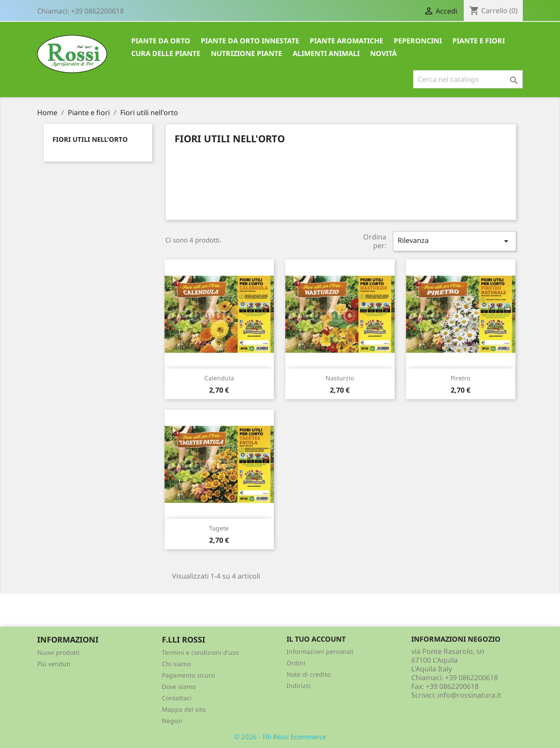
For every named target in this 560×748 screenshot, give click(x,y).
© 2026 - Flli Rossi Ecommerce (280, 737)
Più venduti (54, 664)
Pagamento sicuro (188, 675)
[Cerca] (468, 79)
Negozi (172, 721)
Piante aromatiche (346, 41)
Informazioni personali (320, 651)
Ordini (296, 663)
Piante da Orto (161, 41)
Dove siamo (179, 687)
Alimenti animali (326, 53)
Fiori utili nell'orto (90, 139)
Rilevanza (455, 241)
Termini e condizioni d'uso (200, 652)
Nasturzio (340, 378)
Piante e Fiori (479, 41)
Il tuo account (316, 639)
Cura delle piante (166, 53)
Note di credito (308, 674)
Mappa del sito (184, 709)
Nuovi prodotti (58, 652)
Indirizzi (299, 686)
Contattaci (177, 698)
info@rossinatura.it (469, 695)
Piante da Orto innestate (250, 41)
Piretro (460, 378)
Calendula (219, 378)
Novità (383, 53)
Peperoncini (418, 41)
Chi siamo (176, 664)
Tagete (219, 528)
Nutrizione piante (247, 53)
